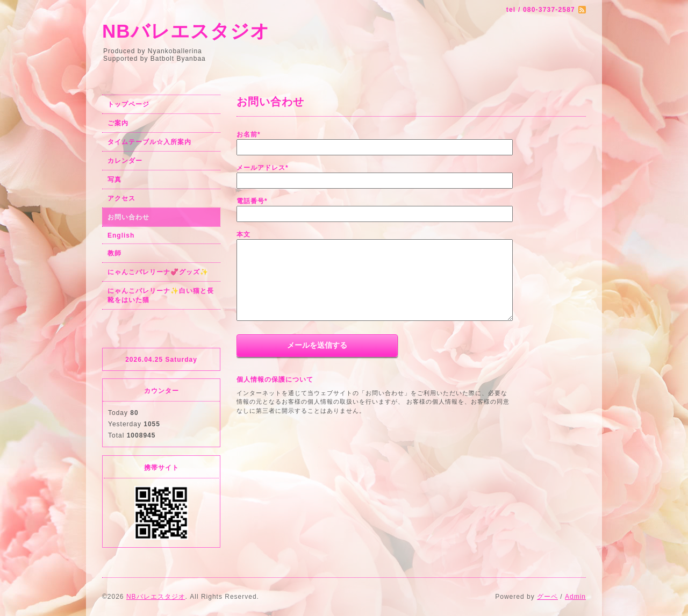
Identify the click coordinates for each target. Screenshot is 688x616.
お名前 (249, 134)
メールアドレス (263, 168)
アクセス (121, 198)
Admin (575, 597)
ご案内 (118, 123)
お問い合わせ (128, 217)
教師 (114, 253)
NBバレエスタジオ (186, 31)
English (121, 235)
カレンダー (125, 161)
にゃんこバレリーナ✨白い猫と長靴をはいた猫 (161, 295)
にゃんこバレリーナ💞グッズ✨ (158, 272)
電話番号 (252, 201)
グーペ (547, 597)
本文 (243, 234)
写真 (114, 180)
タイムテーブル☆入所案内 (149, 142)
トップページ (128, 104)
